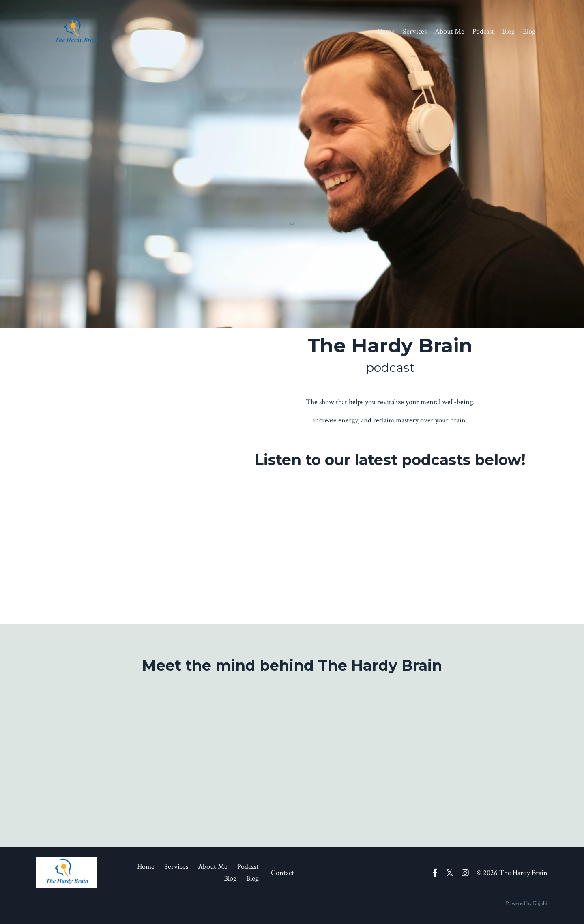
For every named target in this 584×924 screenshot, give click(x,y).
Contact (282, 873)
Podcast (483, 31)
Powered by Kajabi (527, 903)
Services (415, 31)
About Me (450, 31)
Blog (508, 31)
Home (386, 31)
